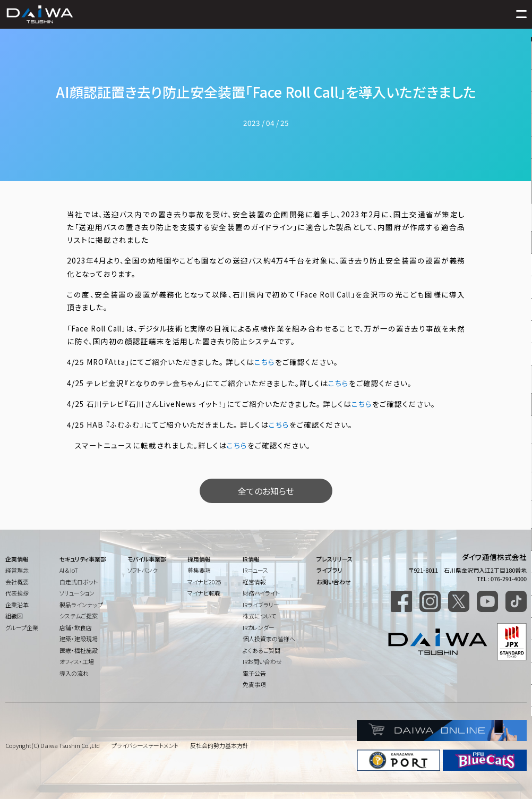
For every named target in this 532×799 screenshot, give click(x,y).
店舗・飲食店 (76, 627)
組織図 (14, 616)
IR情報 (251, 559)
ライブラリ (329, 570)
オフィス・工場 (77, 661)
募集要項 (199, 570)
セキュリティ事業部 (83, 559)
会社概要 (17, 582)
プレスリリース (334, 559)
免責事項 (254, 684)
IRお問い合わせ (262, 661)
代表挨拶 (17, 593)
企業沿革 (17, 605)
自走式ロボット (79, 582)
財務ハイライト (261, 593)
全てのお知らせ (266, 491)
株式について (259, 616)
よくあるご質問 (261, 650)
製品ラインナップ (81, 605)
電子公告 (254, 673)
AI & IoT (69, 570)
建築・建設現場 (79, 639)
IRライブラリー (261, 605)
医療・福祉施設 (79, 650)
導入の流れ (74, 673)
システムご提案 (79, 616)
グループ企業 (22, 627)
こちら (265, 362)
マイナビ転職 (204, 593)
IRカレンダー (259, 627)
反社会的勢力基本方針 (219, 745)
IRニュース (255, 570)
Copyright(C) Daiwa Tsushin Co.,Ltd (53, 745)
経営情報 (254, 582)
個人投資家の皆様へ (269, 639)
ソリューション (77, 593)
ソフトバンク (143, 570)
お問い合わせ (334, 582)
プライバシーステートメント (145, 745)
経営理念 (17, 570)
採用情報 (199, 559)
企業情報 (17, 559)
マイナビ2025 (204, 582)
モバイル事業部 (147, 559)
